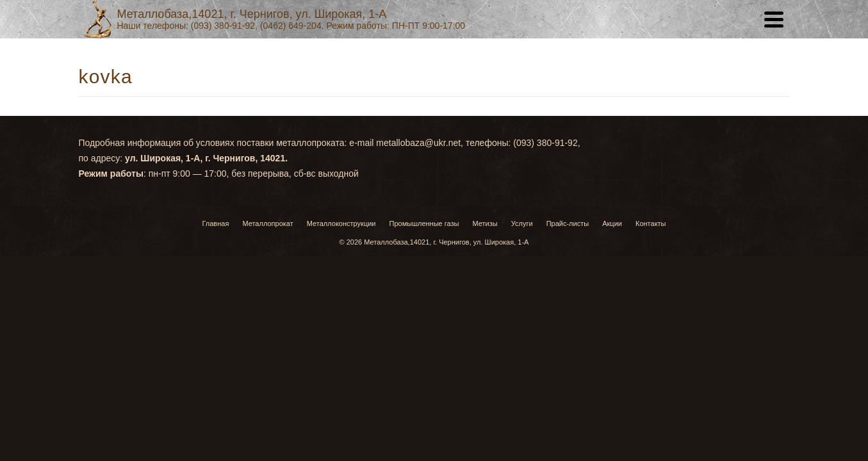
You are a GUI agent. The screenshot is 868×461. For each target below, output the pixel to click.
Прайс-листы (438, 141)
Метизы (485, 340)
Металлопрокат (267, 340)
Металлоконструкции (341, 340)
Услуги (364, 141)
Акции (509, 141)
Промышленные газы (424, 340)
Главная (294, 141)
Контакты (570, 141)
